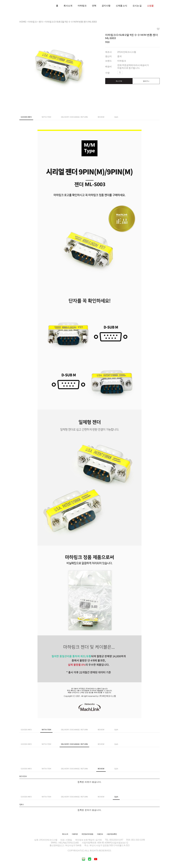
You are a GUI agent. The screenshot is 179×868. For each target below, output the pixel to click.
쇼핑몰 (150, 6)
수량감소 (128, 72)
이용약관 (75, 834)
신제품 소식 (121, 6)
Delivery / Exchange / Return (74, 117)
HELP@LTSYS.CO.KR (69, 843)
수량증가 (125, 72)
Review (101, 117)
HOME (23, 22)
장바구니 (146, 81)
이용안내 (100, 834)
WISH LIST (158, 29)
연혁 (94, 6)
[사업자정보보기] (120, 843)
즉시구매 (119, 81)
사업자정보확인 (112, 834)
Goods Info (26, 117)
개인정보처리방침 (87, 834)
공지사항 (106, 6)
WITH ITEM (46, 117)
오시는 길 (137, 6)
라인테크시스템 (29, 9)
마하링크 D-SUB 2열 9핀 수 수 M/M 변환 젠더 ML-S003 (71, 22)
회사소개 (68, 6)
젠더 (41, 22)
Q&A (116, 117)
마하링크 (82, 6)
